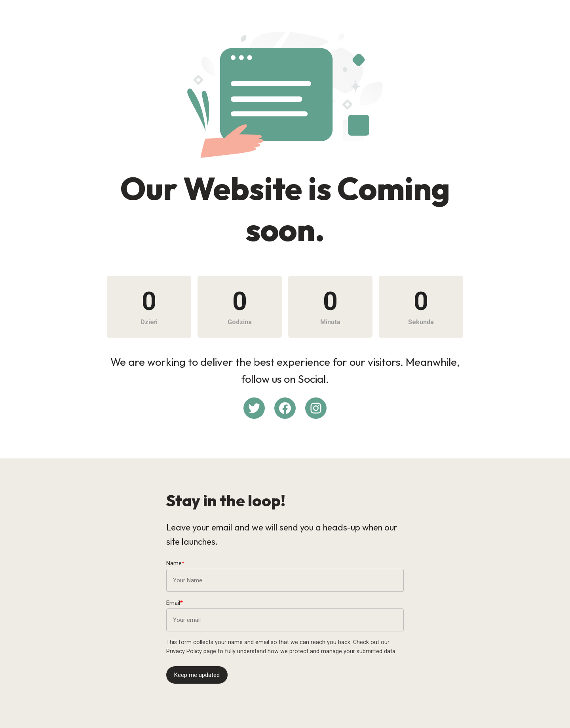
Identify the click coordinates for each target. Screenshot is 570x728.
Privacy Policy (184, 651)
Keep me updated (197, 675)
